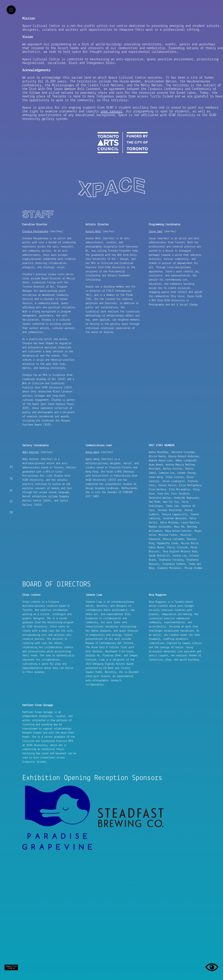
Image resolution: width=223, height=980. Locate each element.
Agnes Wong (92, 452)
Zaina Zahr (156, 232)
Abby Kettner (31, 452)
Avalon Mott (93, 232)
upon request (111, 112)
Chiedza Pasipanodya (35, 232)
